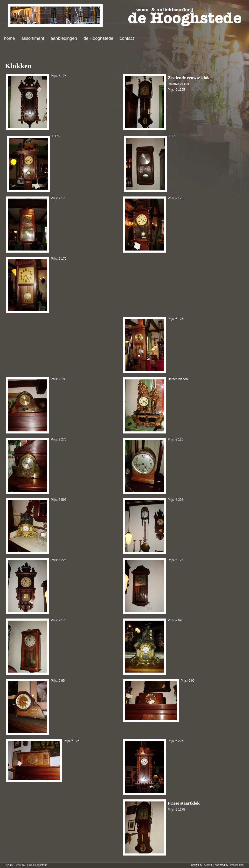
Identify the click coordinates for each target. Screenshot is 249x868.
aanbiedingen (64, 38)
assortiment (33, 38)
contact (127, 38)
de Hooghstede (98, 38)
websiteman (237, 865)
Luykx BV (20, 865)
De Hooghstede (38, 865)
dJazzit (208, 865)
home (9, 38)
